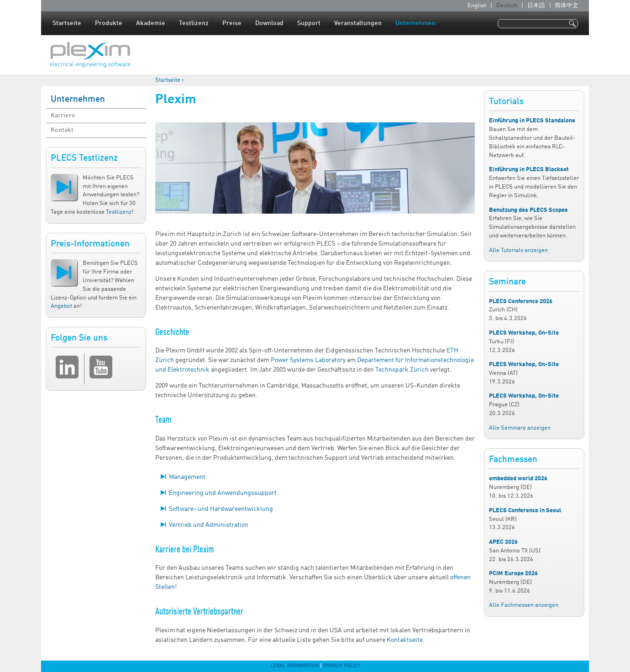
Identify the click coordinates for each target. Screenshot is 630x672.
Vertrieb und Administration (209, 525)
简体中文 (567, 6)
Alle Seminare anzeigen (520, 428)
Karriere (63, 115)
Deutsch (507, 6)
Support (309, 23)
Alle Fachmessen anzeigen (524, 605)
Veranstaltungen (358, 23)
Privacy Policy (342, 666)
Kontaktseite (405, 640)
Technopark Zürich (402, 370)
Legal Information (294, 666)
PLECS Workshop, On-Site (524, 333)
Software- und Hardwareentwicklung (221, 509)
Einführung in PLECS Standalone (532, 121)
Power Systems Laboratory (308, 360)
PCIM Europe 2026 (513, 574)
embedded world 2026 (518, 479)
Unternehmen (415, 23)
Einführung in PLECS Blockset (529, 170)
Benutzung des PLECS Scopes (528, 210)
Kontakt (62, 130)
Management (187, 477)
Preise (232, 23)
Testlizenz (194, 23)
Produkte (109, 23)
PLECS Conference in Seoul (525, 511)
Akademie (151, 23)
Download (269, 23)
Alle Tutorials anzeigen (518, 250)
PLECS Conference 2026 (521, 302)
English (477, 6)
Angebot (61, 306)
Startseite (67, 23)
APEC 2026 (503, 542)
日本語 (536, 6)
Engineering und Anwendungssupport (223, 493)
